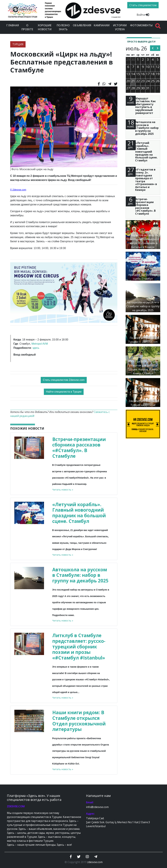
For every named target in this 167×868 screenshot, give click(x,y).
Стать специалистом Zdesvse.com (64, 380)
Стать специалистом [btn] (143, 5)
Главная (13, 25)
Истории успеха (120, 27)
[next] (158, 48)
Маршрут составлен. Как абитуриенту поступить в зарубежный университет (145, 106)
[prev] (153, 48)
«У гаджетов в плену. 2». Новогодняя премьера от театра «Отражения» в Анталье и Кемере (146, 180)
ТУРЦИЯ (18, 44)
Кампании (102, 25)
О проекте (27, 27)
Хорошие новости (45, 27)
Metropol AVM (40, 344)
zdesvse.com (95, 862)
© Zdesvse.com (18, 190)
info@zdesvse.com (97, 807)
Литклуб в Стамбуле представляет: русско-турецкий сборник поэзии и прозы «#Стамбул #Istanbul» (79, 646)
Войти (143, 15)
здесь (36, 348)
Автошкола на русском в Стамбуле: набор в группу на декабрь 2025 (80, 575)
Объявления (82, 25)
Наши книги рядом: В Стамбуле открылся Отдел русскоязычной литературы (79, 721)
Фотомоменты (141, 25)
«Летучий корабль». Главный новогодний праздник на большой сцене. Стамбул (79, 513)
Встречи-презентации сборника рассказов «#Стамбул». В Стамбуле (79, 448)
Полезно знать (63, 27)
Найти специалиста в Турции (64, 392)
